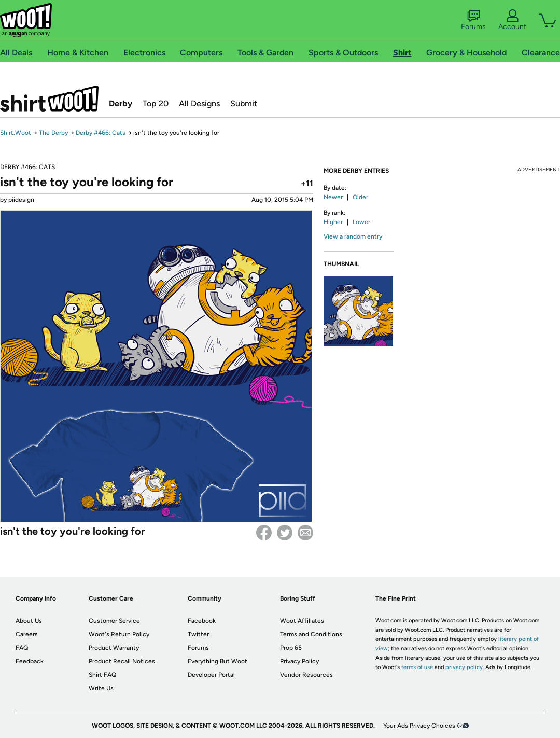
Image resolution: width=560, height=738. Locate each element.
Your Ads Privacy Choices (419, 726)
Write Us (101, 688)
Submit (244, 103)
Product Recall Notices (122, 661)
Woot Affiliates (302, 621)
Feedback (30, 661)
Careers (27, 634)
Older (360, 197)
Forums (473, 20)
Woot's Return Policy (119, 634)
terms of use (417, 667)
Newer (333, 197)
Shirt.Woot (49, 99)
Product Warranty (114, 648)
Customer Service (114, 621)
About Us (29, 621)
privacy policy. (465, 667)
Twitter (285, 533)
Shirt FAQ (102, 675)
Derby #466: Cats (101, 133)
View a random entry (353, 236)
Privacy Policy (299, 661)
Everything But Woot (218, 661)
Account (512, 20)
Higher (333, 222)
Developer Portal (211, 675)
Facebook (264, 533)
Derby (121, 103)
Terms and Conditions (311, 634)
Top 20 (156, 103)
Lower (361, 222)
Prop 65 (291, 648)
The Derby (53, 133)
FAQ (22, 648)
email (305, 533)
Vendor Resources (306, 675)
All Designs (199, 103)
